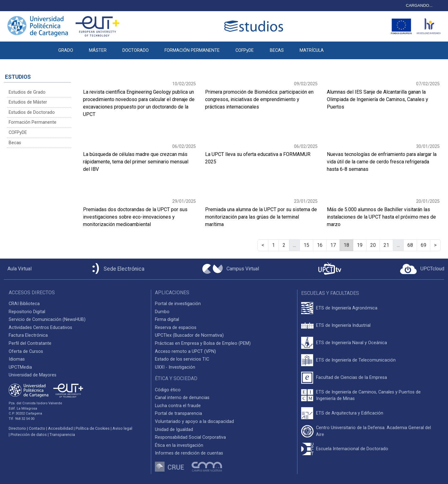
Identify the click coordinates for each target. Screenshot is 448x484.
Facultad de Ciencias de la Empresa (351, 377)
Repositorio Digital (27, 312)
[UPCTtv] (330, 269)
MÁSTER (98, 50)
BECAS (277, 50)
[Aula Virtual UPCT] (18, 269)
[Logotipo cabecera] (255, 26)
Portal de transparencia (178, 413)
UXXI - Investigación (175, 367)
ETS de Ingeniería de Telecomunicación (356, 360)
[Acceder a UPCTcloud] (422, 269)
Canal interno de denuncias (182, 398)
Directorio (17, 428)
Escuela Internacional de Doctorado (352, 449)
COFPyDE (245, 50)
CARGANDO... (419, 5)
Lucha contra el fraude (178, 406)
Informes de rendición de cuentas (189, 453)
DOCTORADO (136, 50)
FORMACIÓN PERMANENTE (192, 50)
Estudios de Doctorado (32, 112)
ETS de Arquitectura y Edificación (350, 413)
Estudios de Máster (28, 102)
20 (373, 245)
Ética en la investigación (179, 445)
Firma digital (167, 320)
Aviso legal (122, 428)
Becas (15, 143)
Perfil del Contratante (30, 343)
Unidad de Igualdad (174, 430)
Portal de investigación (178, 304)
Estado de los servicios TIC (182, 359)
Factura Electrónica (28, 335)
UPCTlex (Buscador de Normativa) (189, 335)
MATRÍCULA (312, 50)
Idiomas (17, 359)
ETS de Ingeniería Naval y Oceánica (351, 343)
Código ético (168, 390)
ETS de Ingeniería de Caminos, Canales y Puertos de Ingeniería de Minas (368, 395)
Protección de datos (29, 435)
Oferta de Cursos (26, 351)
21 (386, 245)
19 (360, 245)
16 (320, 245)
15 (306, 245)
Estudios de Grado (27, 92)
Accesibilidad (60, 428)
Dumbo (162, 312)
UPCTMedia (20, 367)
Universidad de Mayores (33, 375)
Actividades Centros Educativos (40, 328)
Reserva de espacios (176, 328)
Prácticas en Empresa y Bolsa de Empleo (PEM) (203, 343)
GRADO (66, 50)
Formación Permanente (33, 122)
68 (410, 245)
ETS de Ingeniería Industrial (343, 325)
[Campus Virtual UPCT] (231, 269)
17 (333, 245)
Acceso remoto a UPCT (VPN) (185, 351)
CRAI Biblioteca (24, 304)
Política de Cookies (93, 428)
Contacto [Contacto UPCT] (37, 428)
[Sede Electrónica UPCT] (117, 269)
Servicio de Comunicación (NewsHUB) (47, 320)
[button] (339, 47)
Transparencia (62, 435)
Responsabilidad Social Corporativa (190, 437)
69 (424, 245)
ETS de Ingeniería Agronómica (347, 308)
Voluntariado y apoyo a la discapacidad (194, 422)
